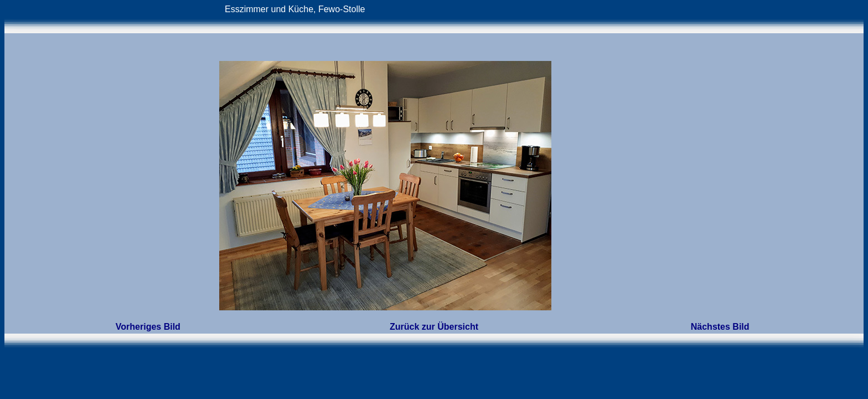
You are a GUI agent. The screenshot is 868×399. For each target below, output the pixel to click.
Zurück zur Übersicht (434, 327)
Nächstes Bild (720, 327)
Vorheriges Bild (148, 327)
